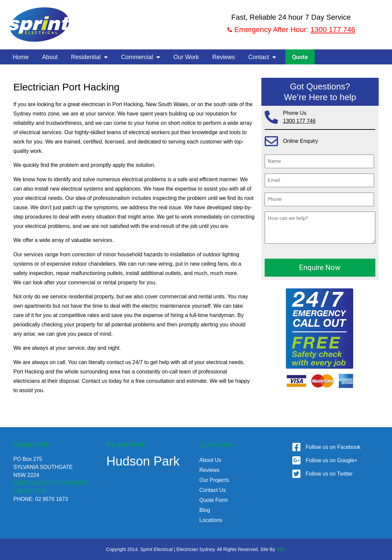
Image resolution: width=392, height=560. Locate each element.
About (50, 57)
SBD (281, 549)
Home (21, 57)
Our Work (186, 57)
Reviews (224, 57)
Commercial (140, 57)
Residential (89, 57)
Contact (262, 57)
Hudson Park (143, 461)
